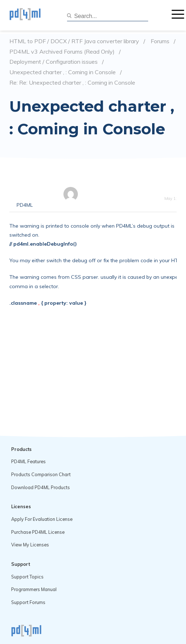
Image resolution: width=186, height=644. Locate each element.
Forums (160, 41)
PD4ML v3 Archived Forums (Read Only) (62, 52)
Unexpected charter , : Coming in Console (63, 72)
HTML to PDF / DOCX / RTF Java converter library (74, 41)
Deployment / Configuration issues (54, 62)
